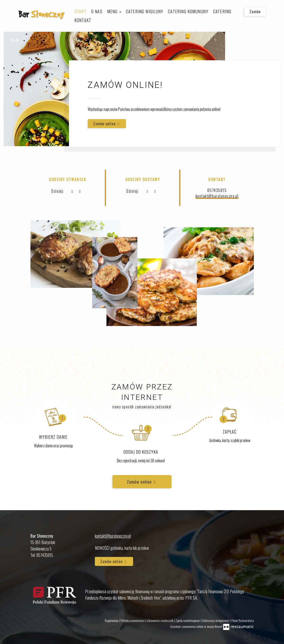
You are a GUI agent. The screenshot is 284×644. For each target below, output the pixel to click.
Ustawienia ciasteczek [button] (160, 620)
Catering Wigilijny (145, 11)
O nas (97, 11)
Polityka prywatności (133, 620)
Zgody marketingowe (188, 620)
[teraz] (72, 191)
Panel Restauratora (243, 620)
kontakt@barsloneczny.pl (217, 196)
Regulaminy (112, 620)
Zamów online (107, 124)
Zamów (255, 12)
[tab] (12, 40)
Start (80, 11)
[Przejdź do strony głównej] (42, 14)
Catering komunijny (188, 11)
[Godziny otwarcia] (80, 191)
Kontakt (83, 20)
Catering (222, 11)
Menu (114, 11)
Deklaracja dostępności (216, 620)
